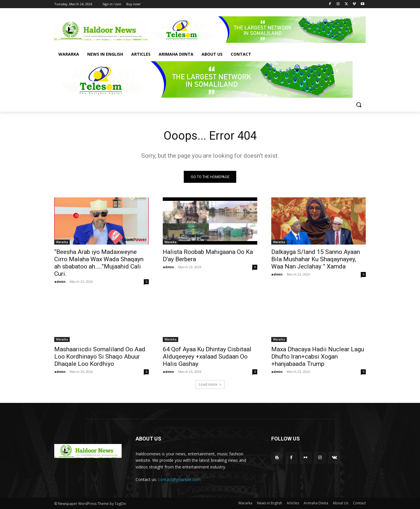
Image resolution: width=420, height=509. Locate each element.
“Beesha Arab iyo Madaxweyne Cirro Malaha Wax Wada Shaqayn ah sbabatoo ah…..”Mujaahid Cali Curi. (99, 263)
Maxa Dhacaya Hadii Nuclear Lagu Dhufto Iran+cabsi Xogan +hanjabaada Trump (318, 357)
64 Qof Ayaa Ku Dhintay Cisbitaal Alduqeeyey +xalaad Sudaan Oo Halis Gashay (207, 357)
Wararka (62, 242)
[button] (359, 105)
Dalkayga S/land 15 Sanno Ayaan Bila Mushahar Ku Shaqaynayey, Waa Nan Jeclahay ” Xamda (316, 259)
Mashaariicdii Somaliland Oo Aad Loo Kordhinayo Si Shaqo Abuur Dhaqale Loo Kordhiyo (100, 357)
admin (60, 281)
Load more (210, 384)
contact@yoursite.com (179, 480)
